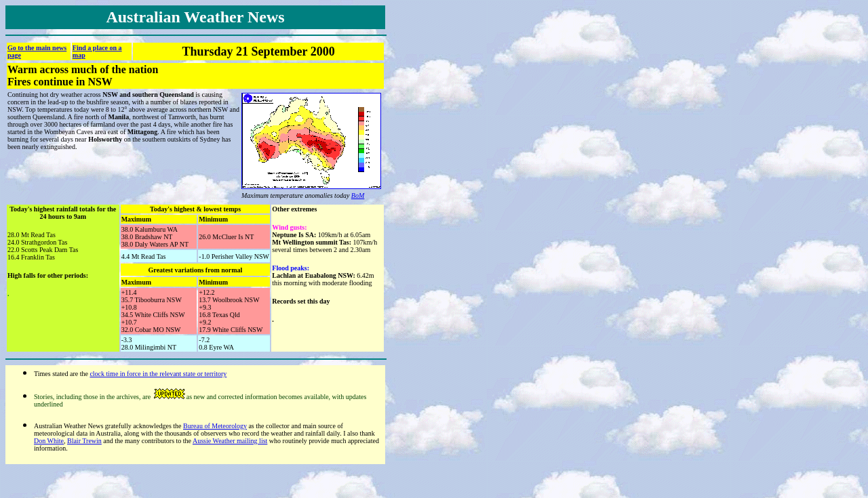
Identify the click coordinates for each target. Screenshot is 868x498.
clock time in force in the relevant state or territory (158, 374)
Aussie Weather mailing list (230, 441)
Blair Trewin (84, 441)
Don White (49, 441)
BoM (358, 195)
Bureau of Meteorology (215, 426)
